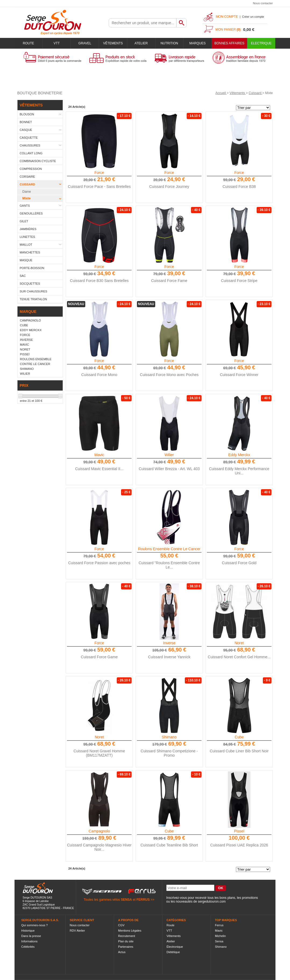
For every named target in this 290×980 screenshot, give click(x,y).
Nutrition (169, 43)
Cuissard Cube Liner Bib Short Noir (239, 751)
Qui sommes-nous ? (34, 925)
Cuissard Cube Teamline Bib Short (169, 845)
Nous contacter (263, 3)
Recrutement (127, 936)
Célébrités (28, 947)
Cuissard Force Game (99, 657)
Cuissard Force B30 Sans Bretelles (99, 281)
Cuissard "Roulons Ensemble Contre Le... (169, 565)
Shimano (169, 737)
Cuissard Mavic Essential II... (99, 469)
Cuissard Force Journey (169, 187)
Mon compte (227, 17)
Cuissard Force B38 (239, 187)
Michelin (220, 936)
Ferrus (219, 925)
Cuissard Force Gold (239, 563)
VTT (57, 43)
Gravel (85, 43)
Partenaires (126, 947)
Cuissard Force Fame (169, 281)
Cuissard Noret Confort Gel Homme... (239, 657)
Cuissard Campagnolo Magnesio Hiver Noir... (99, 847)
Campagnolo (99, 831)
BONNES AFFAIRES (229, 43)
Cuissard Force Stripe (239, 281)
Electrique (261, 43)
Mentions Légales (130, 931)
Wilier (169, 455)
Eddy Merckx (239, 455)
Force (99, 173)
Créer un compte (253, 17)
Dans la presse (31, 936)
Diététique (173, 952)
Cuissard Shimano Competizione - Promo (169, 753)
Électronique (175, 947)
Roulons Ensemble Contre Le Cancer (169, 549)
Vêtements (113, 43)
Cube (239, 737)
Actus (122, 952)
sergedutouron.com (212, 902)
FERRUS (143, 900)
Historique (28, 931)
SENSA (126, 900)
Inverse (169, 643)
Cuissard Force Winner (239, 375)
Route (29, 43)
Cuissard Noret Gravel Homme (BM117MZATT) (99, 753)
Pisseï (239, 831)
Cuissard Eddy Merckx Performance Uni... (239, 471)
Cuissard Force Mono (99, 375)
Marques (198, 43)
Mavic (99, 455)
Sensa (219, 941)
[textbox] (143, 23)
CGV (121, 925)
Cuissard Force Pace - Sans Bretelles (99, 187)
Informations (29, 941)
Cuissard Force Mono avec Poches (169, 375)
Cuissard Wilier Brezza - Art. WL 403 (169, 469)
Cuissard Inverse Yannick (169, 657)
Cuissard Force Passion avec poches (99, 563)
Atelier (141, 43)
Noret (239, 643)
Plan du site (126, 941)
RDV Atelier (77, 931)
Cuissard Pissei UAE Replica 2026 (239, 845)
